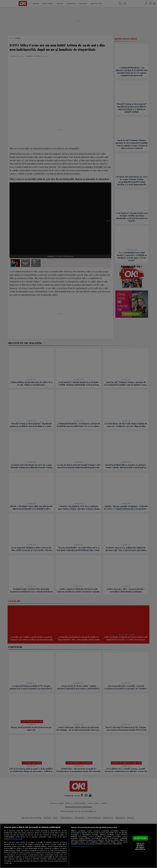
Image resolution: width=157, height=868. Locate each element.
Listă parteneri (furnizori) (80, 846)
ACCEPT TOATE (140, 838)
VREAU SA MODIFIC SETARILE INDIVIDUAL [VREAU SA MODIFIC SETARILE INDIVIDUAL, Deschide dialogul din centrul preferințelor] (140, 847)
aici (5, 855)
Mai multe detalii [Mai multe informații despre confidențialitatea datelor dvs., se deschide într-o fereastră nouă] (17, 839)
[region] (78, 846)
